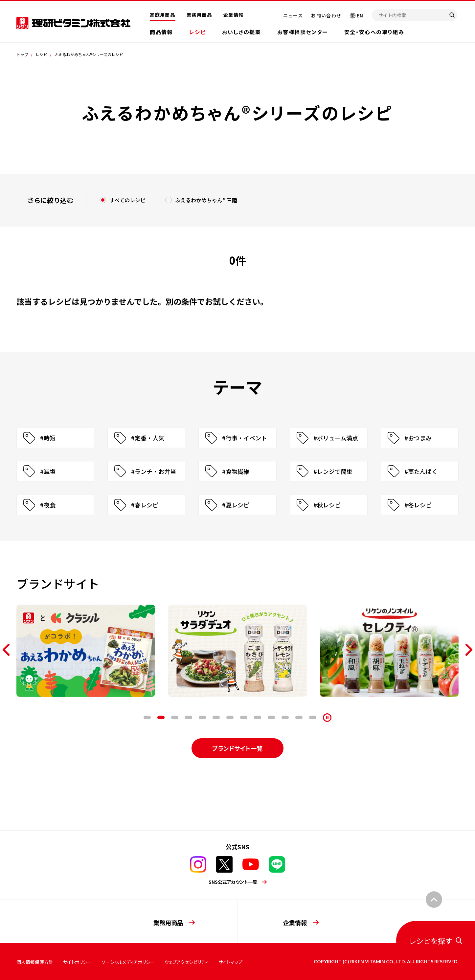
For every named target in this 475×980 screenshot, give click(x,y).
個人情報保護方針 (35, 962)
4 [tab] (189, 717)
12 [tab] (299, 717)
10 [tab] (271, 717)
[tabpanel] (86, 651)
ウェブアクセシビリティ (187, 962)
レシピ (197, 32)
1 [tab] (147, 717)
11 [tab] (285, 717)
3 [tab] (175, 717)
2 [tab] (161, 717)
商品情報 (161, 32)
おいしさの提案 (241, 32)
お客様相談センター (302, 32)
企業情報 (234, 15)
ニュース (293, 15)
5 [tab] (202, 717)
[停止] (327, 718)
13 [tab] (313, 717)
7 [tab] (230, 717)
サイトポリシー (77, 962)
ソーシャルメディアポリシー (128, 962)
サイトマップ (230, 962)
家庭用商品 (162, 15)
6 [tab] (216, 717)
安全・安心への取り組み (374, 32)
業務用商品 (199, 15)
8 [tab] (244, 717)
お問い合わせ (326, 15)
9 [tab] (258, 717)
